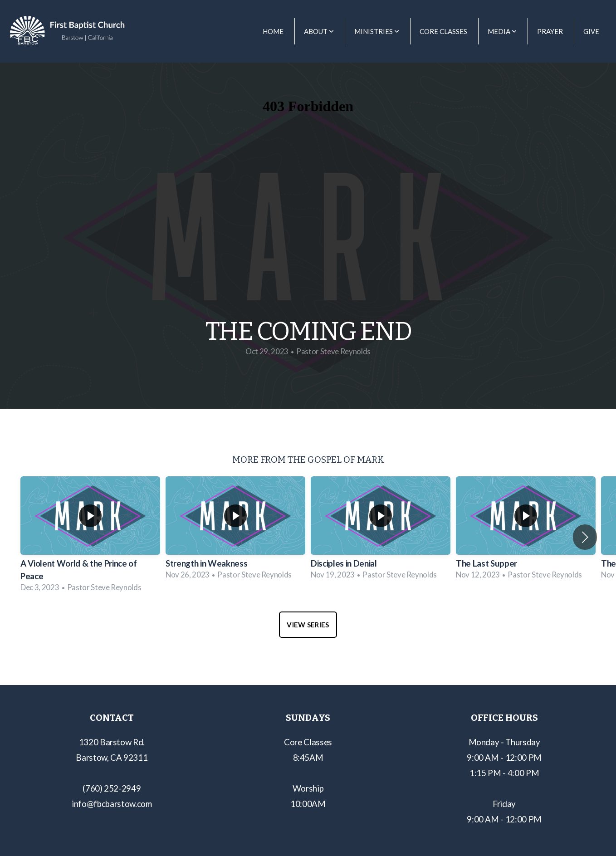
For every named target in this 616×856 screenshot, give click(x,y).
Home (273, 31)
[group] (90, 537)
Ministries (377, 31)
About (319, 31)
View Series (308, 625)
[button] (585, 537)
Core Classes (443, 31)
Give (591, 31)
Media (502, 31)
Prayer (550, 31)
